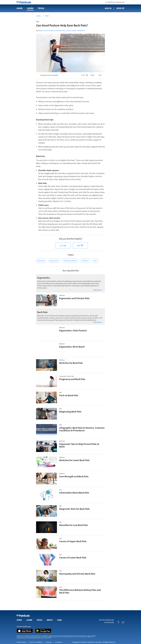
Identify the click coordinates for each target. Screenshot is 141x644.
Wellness (85, 261)
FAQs (60, 620)
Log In (108, 8)
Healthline (81, 30)
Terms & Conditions (36, 642)
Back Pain (41, 261)
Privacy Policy (21, 642)
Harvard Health (48, 30)
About (50, 620)
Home (20, 8)
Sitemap (49, 642)
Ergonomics (54, 261)
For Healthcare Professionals (115, 2)
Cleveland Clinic (60, 30)
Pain (47, 16)
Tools (41, 8)
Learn (30, 8)
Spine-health (72, 30)
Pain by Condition (70, 261)
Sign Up (120, 8)
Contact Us (59, 642)
